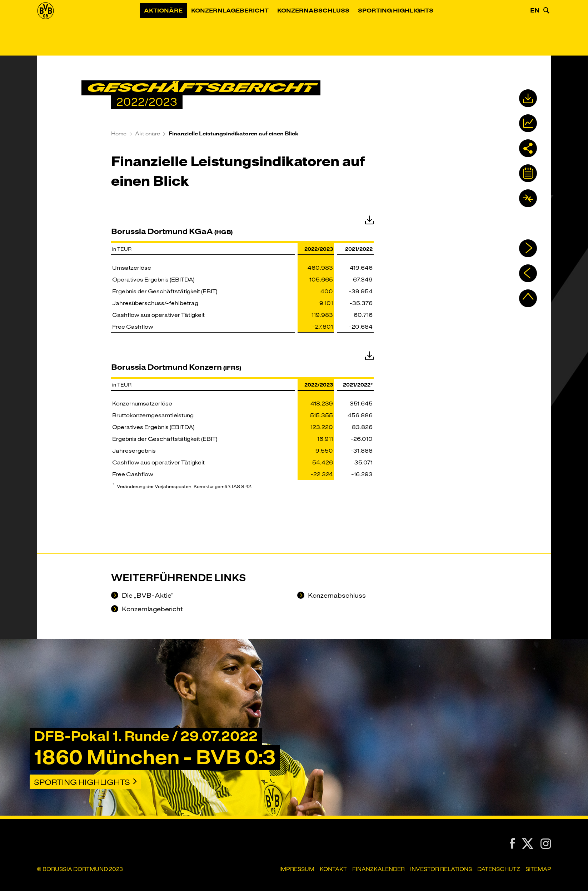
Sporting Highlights (405, 31)
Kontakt (333, 869)
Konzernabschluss (323, 31)
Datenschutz (499, 869)
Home (119, 134)
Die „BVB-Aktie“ (147, 596)
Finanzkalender (378, 869)
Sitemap (538, 869)
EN (535, 30)
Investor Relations (441, 869)
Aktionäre (173, 31)
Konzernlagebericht (239, 31)
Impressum (297, 869)
